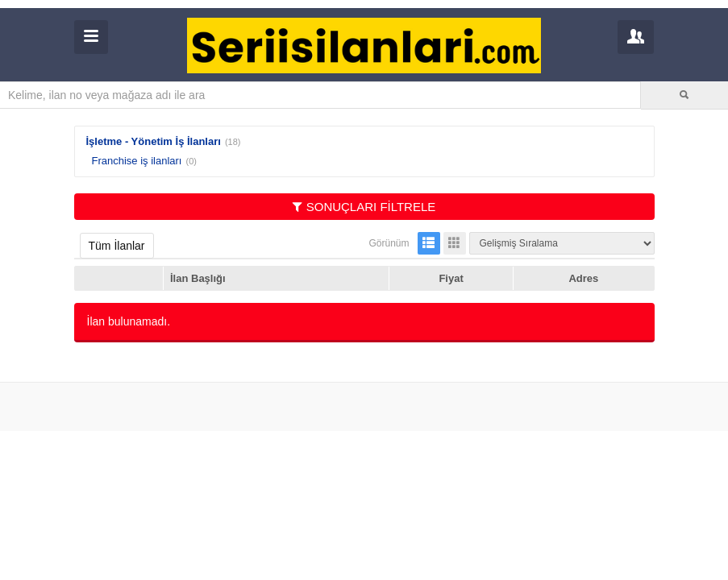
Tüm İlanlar (117, 246)
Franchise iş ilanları (137, 161)
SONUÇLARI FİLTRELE (364, 207)
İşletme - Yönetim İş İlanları (154, 141)
